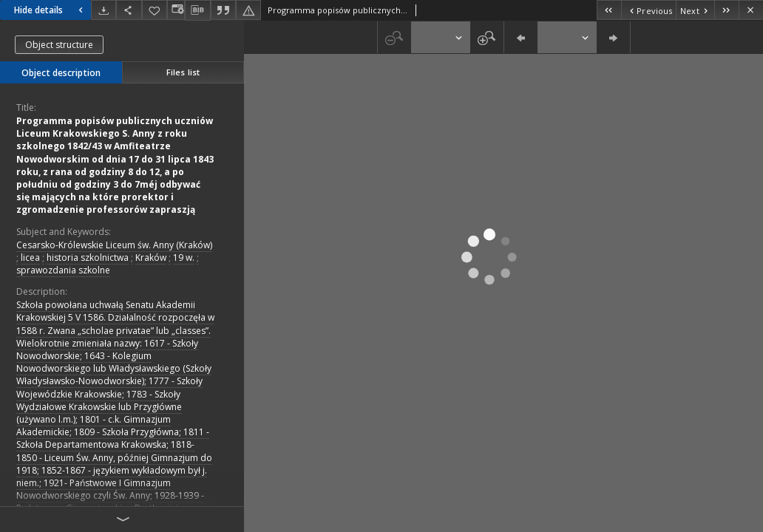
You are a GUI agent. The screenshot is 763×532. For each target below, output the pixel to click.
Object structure (59, 45)
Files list (183, 72)
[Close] (751, 10)
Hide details (50, 10)
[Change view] (176, 10)
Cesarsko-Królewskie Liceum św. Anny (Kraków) (114, 245)
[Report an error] (248, 10)
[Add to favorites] (155, 10)
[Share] (129, 10)
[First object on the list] (609, 10)
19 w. (184, 258)
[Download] (104, 10)
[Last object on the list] (726, 10)
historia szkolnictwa (88, 258)
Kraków (151, 258)
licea (30, 258)
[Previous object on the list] (648, 10)
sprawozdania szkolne (63, 270)
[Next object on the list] (695, 10)
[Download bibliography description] (197, 10)
